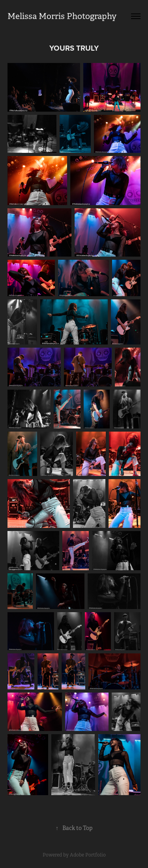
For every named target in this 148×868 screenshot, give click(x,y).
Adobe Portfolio (88, 855)
